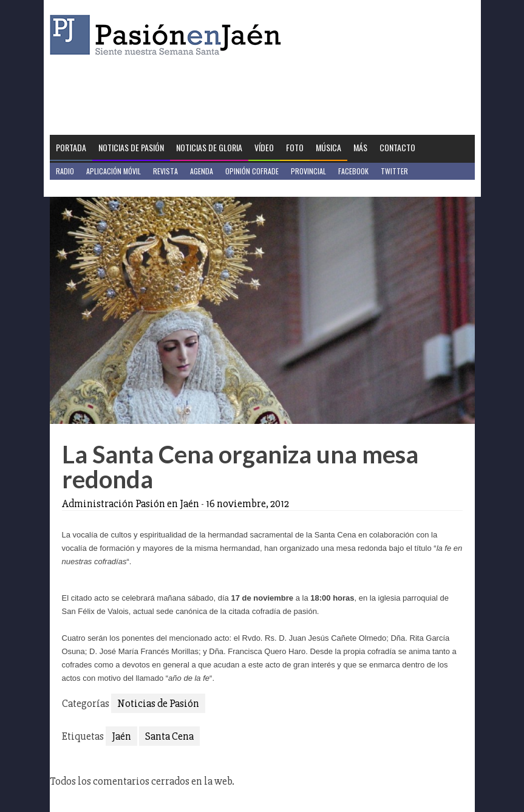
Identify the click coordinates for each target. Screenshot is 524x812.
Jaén (121, 736)
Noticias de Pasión (131, 147)
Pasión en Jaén (169, 35)
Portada (71, 147)
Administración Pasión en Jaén (131, 503)
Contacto (397, 147)
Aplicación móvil (114, 171)
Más (360, 147)
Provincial (308, 171)
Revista (165, 171)
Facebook (353, 171)
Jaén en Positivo (82, 188)
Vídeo (264, 147)
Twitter (394, 171)
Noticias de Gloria (209, 147)
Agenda (202, 171)
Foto (295, 147)
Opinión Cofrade (252, 171)
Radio (65, 171)
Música (328, 147)
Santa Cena (169, 736)
